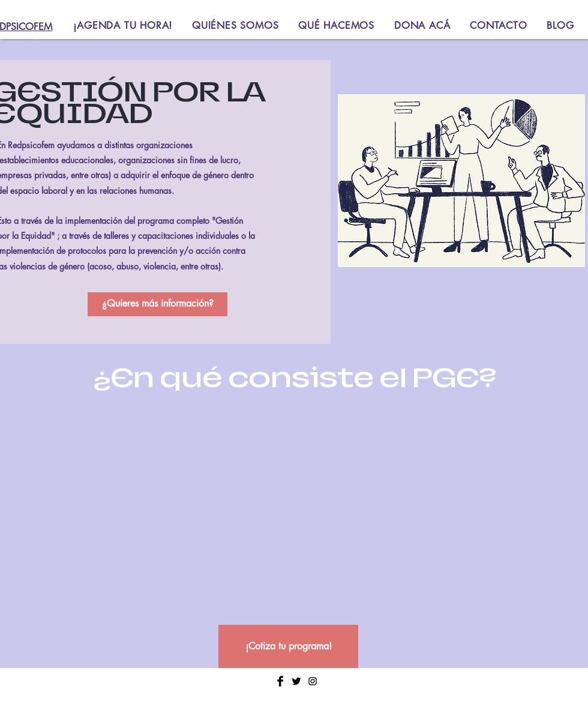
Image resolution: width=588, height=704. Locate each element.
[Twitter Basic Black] (296, 681)
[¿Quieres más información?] (157, 304)
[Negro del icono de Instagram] (313, 681)
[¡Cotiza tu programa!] (288, 646)
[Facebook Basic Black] (280, 681)
